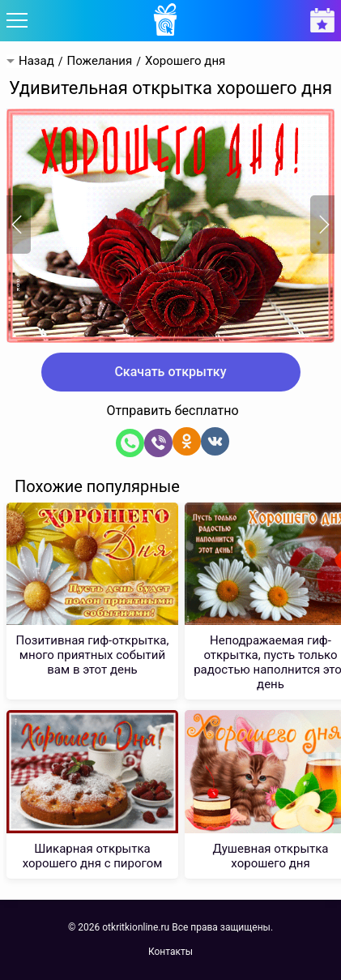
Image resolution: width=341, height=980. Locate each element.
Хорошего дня (185, 61)
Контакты (170, 952)
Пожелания (99, 61)
